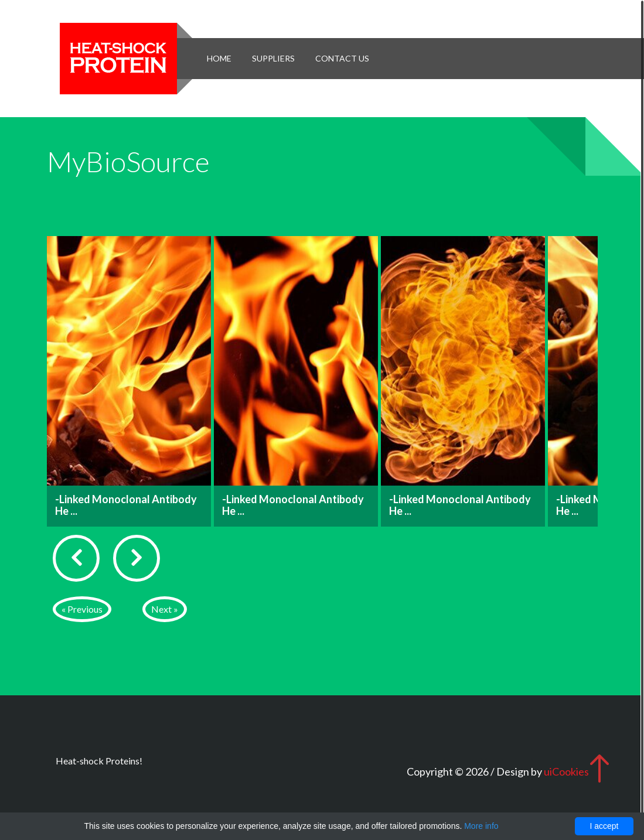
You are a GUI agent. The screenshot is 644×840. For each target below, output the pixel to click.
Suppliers (273, 58)
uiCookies (566, 771)
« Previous (82, 609)
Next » (165, 609)
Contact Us (342, 58)
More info (481, 826)
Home (219, 58)
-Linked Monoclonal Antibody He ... (126, 505)
